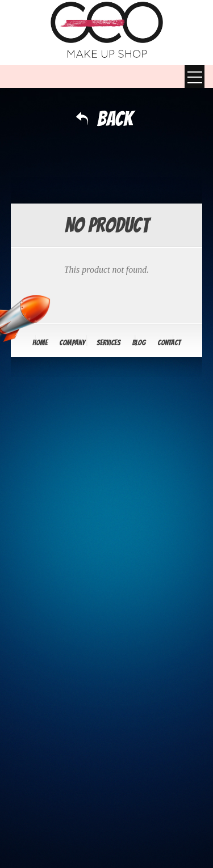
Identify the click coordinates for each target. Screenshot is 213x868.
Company (72, 343)
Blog (139, 343)
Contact (169, 343)
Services (108, 343)
